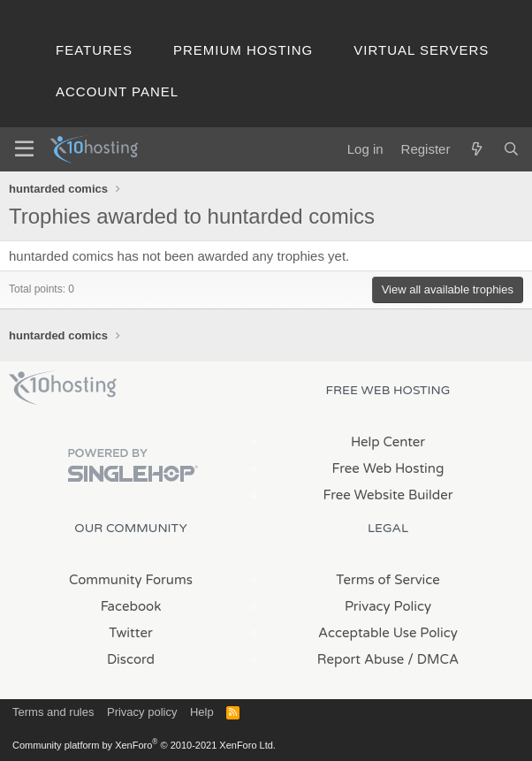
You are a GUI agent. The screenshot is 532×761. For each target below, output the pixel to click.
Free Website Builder (388, 495)
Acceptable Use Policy (388, 633)
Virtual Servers (421, 50)
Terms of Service (388, 580)
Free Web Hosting (388, 468)
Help (202, 712)
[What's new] (476, 149)
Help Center (388, 442)
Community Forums (131, 580)
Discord (131, 659)
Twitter (130, 633)
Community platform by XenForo (144, 745)
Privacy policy (142, 712)
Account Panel (117, 91)
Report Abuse (361, 659)
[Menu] (24, 149)
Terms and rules (53, 712)
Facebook (131, 606)
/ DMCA (433, 659)
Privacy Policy (388, 606)
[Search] (511, 149)
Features (94, 50)
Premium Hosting (243, 50)
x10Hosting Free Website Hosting (63, 388)
